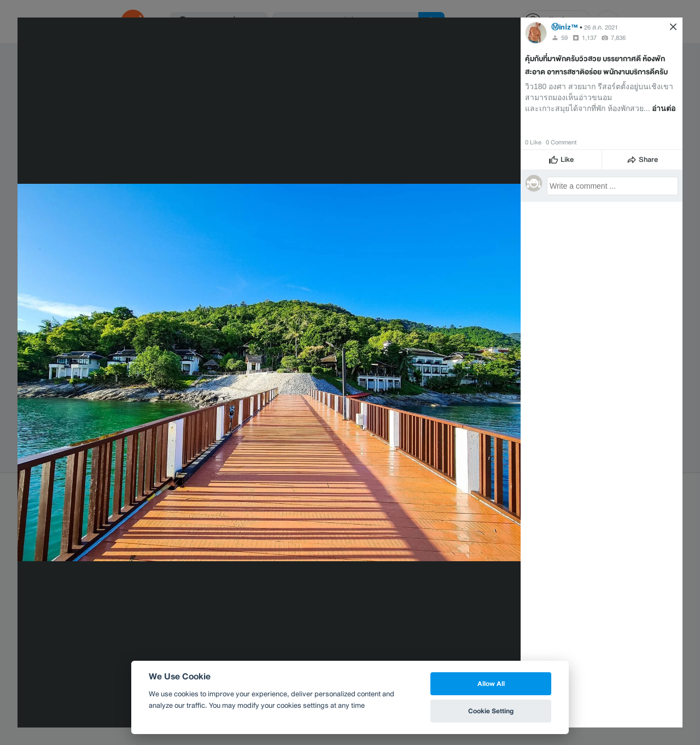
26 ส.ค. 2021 (601, 27)
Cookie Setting (491, 711)
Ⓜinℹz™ (565, 27)
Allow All (491, 683)
